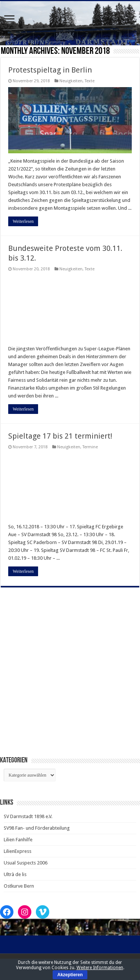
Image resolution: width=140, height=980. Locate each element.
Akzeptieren (70, 975)
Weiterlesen (23, 221)
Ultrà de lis (15, 874)
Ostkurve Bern (19, 886)
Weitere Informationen (100, 968)
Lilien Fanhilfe (18, 840)
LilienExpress (18, 851)
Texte (90, 81)
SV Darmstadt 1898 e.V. (28, 816)
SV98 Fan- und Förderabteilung (37, 828)
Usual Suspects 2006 (26, 863)
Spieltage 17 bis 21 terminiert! (60, 436)
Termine (90, 447)
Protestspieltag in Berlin (50, 70)
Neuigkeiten (71, 81)
